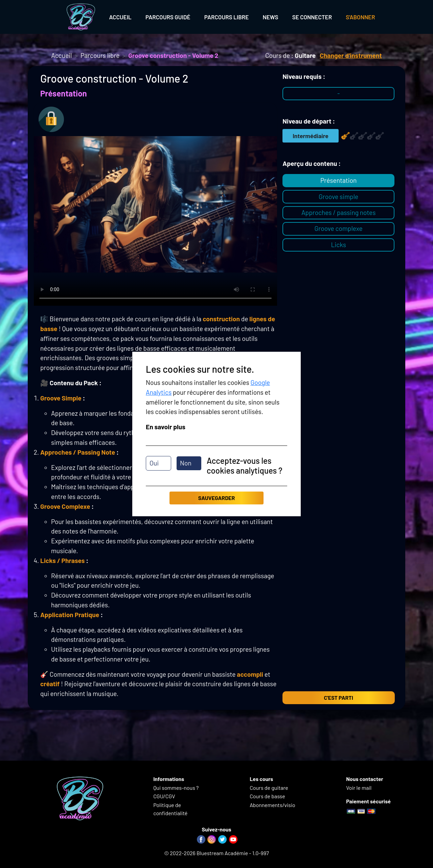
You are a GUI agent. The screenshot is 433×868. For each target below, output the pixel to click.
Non (186, 463)
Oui (154, 463)
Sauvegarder (216, 498)
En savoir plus (166, 427)
